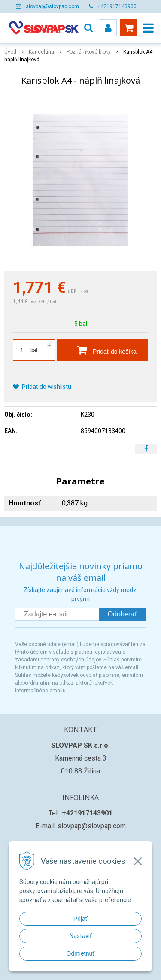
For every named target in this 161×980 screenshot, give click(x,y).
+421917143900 (117, 6)
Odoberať (122, 614)
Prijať (80, 919)
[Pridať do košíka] (103, 350)
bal (34, 350)
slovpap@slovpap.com (52, 6)
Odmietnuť (81, 953)
